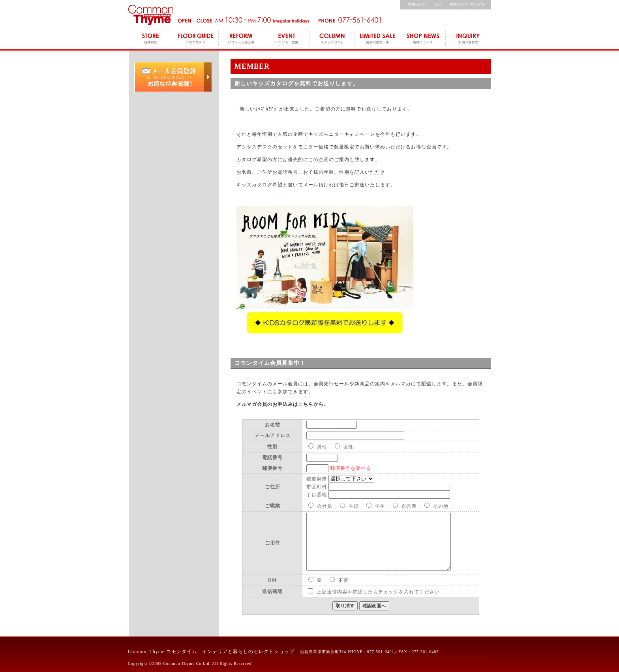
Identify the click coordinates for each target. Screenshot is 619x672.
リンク (437, 5)
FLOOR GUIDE (196, 39)
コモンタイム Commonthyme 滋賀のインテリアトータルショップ (151, 15)
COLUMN (332, 39)
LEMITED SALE (378, 39)
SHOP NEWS (423, 39)
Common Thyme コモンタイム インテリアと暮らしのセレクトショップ (211, 651)
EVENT (287, 39)
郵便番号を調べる (351, 468)
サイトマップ (414, 5)
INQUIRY (468, 39)
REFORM (241, 39)
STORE (151, 39)
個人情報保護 (468, 5)
